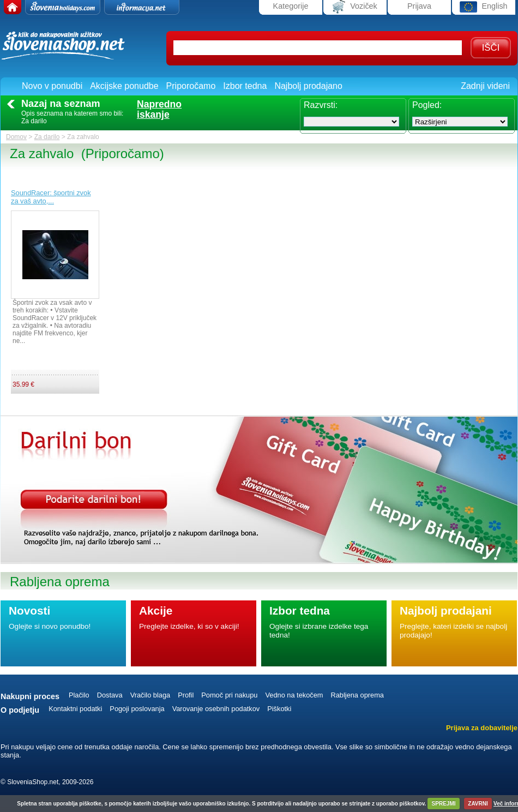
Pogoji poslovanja (137, 709)
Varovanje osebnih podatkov (216, 709)
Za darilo (47, 137)
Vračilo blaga (150, 695)
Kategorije (291, 6)
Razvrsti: (321, 105)
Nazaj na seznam (61, 104)
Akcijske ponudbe (124, 86)
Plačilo (79, 695)
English (483, 7)
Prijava (419, 6)
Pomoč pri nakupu (229, 695)
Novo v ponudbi (52, 86)
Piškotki (279, 709)
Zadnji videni (485, 86)
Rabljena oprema (357, 695)
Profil (186, 695)
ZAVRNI (478, 804)
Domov (16, 137)
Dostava (110, 695)
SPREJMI (444, 804)
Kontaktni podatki (75, 709)
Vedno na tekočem (294, 695)
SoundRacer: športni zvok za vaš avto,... (51, 197)
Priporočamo (191, 86)
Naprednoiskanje (159, 110)
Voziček (355, 7)
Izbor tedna (245, 86)
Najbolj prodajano (308, 86)
